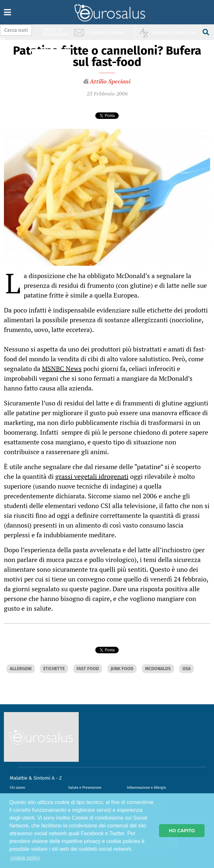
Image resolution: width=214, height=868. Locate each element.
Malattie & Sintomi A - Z (36, 778)
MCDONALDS (158, 669)
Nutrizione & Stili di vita (56, 56)
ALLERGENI (21, 669)
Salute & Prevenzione (56, 32)
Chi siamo (17, 788)
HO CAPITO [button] (182, 831)
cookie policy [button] (25, 858)
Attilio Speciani (110, 81)
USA (187, 669)
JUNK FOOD (122, 669)
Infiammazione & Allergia (58, 44)
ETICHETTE (54, 669)
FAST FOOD (88, 669)
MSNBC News (62, 369)
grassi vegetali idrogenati (92, 476)
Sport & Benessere (54, 69)
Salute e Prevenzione (85, 788)
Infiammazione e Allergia (146, 788)
